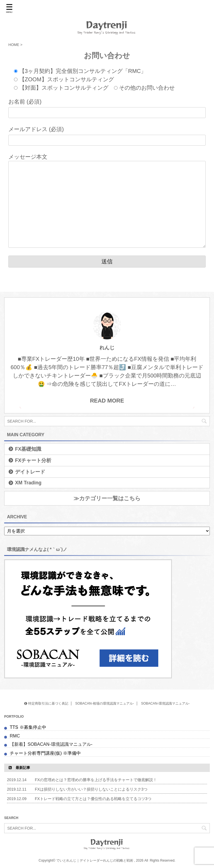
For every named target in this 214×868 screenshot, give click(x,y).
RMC (15, 736)
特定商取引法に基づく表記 (46, 703)
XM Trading (28, 483)
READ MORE (107, 401)
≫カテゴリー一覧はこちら (107, 498)
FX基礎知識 (28, 449)
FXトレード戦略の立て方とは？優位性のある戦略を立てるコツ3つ (93, 799)
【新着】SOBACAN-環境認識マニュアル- (52, 744)
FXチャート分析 (33, 460)
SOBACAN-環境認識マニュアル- (165, 703)
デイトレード (30, 472)
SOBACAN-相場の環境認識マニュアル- (105, 703)
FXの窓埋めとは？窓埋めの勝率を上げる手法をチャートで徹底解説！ (96, 780)
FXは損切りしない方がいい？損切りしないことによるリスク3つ (91, 789)
